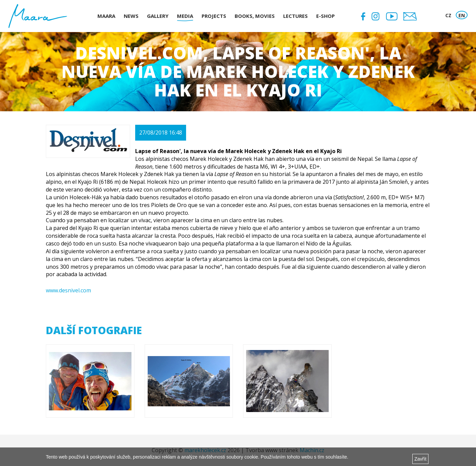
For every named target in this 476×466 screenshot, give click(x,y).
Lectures (295, 16)
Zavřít (420, 459)
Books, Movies (255, 16)
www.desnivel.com (68, 290)
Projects (214, 16)
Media (185, 16)
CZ (448, 15)
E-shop (325, 16)
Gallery (158, 16)
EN (462, 15)
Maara (106, 16)
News (131, 16)
